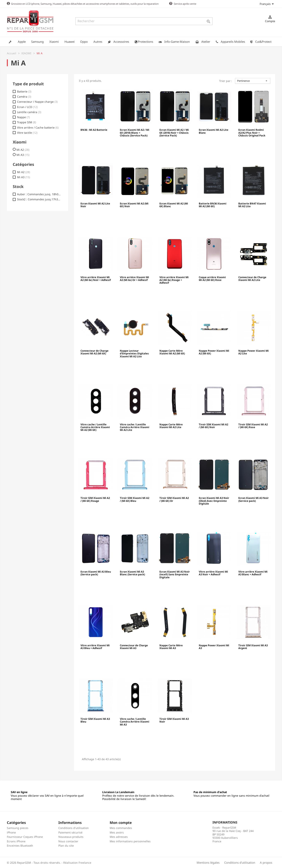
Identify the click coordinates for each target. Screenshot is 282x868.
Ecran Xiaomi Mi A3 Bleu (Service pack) (96, 573)
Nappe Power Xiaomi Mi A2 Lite (254, 352)
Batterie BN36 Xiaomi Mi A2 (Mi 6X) (213, 205)
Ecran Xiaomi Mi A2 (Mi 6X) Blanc (174, 205)
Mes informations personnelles (130, 841)
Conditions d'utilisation (74, 828)
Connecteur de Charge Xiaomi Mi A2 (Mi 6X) (94, 352)
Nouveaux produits (71, 837)
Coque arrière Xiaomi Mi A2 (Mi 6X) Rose (212, 279)
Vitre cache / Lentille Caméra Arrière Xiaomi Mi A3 (135, 722)
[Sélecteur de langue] (267, 4)
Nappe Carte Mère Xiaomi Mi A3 (171, 647)
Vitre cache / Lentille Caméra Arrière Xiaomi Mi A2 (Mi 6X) (95, 427)
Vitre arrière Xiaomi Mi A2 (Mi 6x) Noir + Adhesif (96, 279)
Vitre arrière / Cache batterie (38, 127)
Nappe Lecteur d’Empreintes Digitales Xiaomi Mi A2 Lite (134, 354)
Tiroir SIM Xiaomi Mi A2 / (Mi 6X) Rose (253, 426)
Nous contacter (68, 841)
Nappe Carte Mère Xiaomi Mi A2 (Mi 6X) (172, 352)
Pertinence (253, 81)
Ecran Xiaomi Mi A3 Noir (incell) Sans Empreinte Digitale (175, 574)
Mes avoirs (117, 832)
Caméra (24, 96)
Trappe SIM (27, 122)
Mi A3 (23, 155)
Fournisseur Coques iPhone (25, 837)
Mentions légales (208, 862)
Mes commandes (121, 828)
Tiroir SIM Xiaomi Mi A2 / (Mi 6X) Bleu (135, 499)
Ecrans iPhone (16, 841)
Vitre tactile (27, 133)
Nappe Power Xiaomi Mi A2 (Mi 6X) (214, 352)
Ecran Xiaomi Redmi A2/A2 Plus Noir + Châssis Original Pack (252, 133)
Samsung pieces (18, 828)
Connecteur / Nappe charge (37, 102)
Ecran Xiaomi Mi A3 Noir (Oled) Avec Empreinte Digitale (214, 501)
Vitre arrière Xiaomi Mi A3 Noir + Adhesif (213, 573)
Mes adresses (119, 837)
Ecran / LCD (27, 107)
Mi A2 (23, 150)
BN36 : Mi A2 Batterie (94, 130)
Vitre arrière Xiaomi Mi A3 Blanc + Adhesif (253, 573)
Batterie (24, 91)
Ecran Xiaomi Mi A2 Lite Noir (95, 205)
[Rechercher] (144, 21)
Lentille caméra (29, 112)
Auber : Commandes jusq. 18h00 (39, 194)
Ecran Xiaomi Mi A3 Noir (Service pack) (254, 499)
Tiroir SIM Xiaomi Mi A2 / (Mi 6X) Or (174, 499)
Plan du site (66, 845)
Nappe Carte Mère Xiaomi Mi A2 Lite (171, 426)
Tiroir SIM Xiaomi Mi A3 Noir (174, 720)
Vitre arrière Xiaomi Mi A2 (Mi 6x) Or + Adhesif (134, 279)
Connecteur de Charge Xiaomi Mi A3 (134, 647)
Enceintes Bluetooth (20, 845)
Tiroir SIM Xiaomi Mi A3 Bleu (95, 720)
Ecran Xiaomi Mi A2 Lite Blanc (214, 131)
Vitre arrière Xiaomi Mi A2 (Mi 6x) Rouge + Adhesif (174, 280)
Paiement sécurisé (70, 832)
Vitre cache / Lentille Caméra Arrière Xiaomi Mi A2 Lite (135, 427)
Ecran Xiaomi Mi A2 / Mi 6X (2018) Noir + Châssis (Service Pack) (174, 133)
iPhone (11, 832)
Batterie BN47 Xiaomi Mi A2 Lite (252, 205)
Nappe (23, 117)
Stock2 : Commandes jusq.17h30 (39, 199)
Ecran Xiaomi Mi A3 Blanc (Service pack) (132, 573)
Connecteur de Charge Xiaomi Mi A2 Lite (252, 279)
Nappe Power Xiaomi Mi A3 (214, 647)
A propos (266, 862)
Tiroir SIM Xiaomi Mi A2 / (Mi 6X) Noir (213, 426)
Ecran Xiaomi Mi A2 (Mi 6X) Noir (134, 205)
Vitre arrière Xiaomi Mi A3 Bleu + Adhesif (95, 647)
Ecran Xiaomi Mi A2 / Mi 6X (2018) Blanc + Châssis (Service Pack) (135, 133)
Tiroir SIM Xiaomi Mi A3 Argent (253, 647)
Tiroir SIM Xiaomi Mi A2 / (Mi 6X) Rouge (95, 499)
